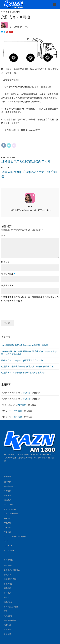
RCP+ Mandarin (10, 509)
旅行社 (7, 597)
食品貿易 (7, 593)
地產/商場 (8, 602)
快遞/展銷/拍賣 (10, 620)
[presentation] (21, 310)
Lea (3, 12)
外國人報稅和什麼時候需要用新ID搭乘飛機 (29, 174)
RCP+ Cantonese (11, 514)
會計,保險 (8, 575)
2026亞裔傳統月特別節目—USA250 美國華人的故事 (25, 345)
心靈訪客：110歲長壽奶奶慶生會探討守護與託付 (24, 372)
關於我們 (7, 482)
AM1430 (7, 527)
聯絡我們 (26, 392)
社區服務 (7, 629)
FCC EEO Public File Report (15, 537)
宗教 (6, 611)
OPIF (6, 541)
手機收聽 (7, 491)
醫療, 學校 (8, 584)
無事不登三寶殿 (13, 12)
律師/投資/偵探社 (11, 579)
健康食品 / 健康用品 (12, 570)
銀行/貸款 (8, 616)
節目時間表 (8, 486)
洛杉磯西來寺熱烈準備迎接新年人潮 (26, 161)
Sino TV (7, 518)
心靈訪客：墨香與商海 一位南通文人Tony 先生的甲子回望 (27, 366)
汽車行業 (7, 625)
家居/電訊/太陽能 (11, 607)
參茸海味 (7, 634)
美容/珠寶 (8, 565)
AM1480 (7, 532)
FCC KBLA (8, 546)
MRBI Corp (8, 505)
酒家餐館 (7, 588)
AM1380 (7, 523)
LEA (30, 206)
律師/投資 (21, 405)
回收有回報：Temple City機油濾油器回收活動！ (23, 360)
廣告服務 (7, 495)
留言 (3, 235)
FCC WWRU (9, 550)
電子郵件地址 (8, 274)
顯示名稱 (6, 262)
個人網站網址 (7, 285)
